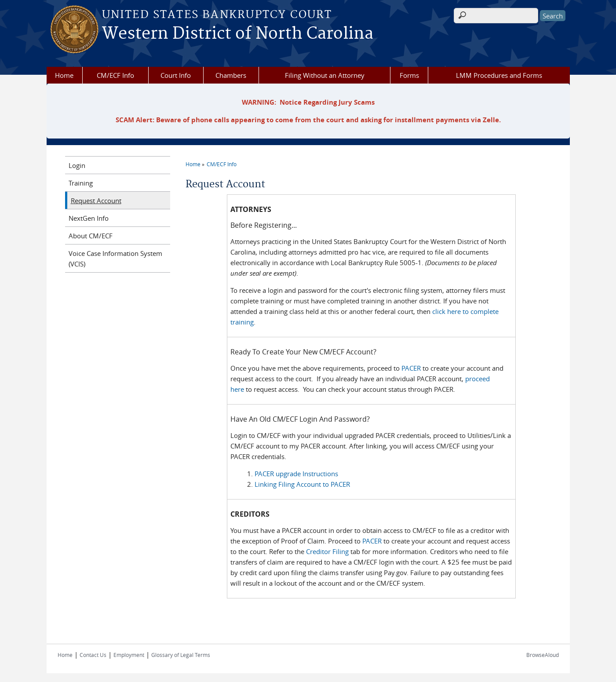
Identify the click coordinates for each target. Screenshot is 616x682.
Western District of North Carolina (238, 34)
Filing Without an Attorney (325, 75)
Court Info (176, 75)
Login (77, 165)
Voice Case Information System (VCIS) (115, 259)
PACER (411, 368)
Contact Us (93, 655)
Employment (129, 655)
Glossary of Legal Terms (181, 655)
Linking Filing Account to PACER (302, 484)
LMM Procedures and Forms (499, 75)
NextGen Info (89, 218)
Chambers (231, 75)
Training (81, 183)
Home (64, 75)
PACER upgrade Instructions (296, 474)
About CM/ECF (91, 236)
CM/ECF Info (115, 75)
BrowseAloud (543, 655)
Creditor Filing (327, 551)
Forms (409, 75)
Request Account (96, 201)
